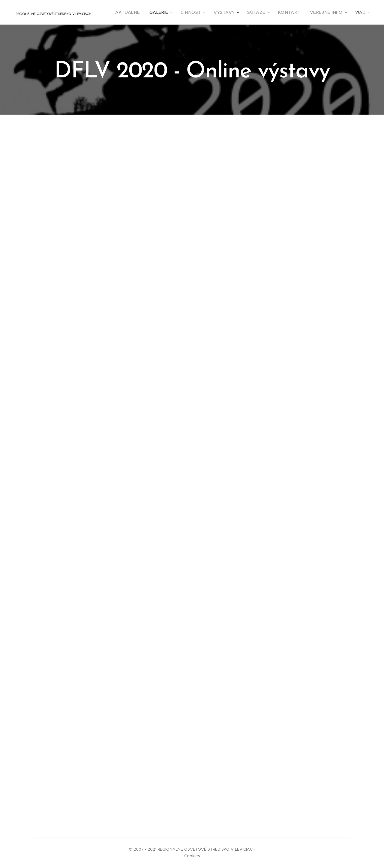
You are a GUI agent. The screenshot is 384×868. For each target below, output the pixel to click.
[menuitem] (144, 12)
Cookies (192, 856)
